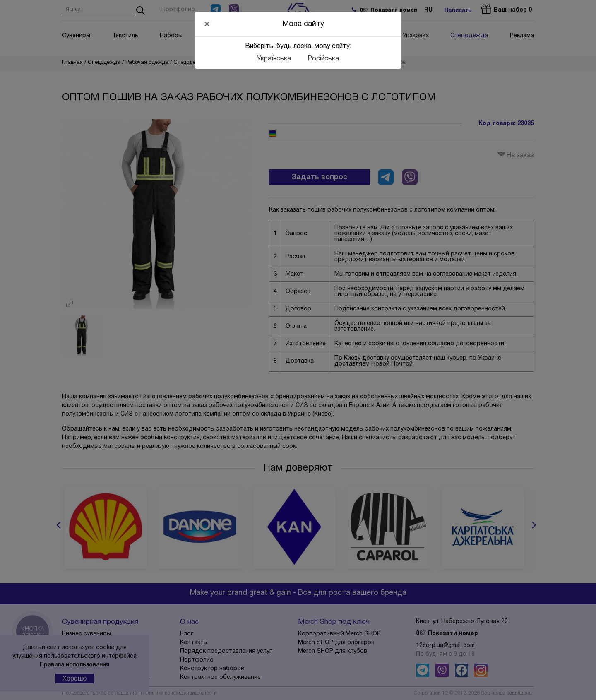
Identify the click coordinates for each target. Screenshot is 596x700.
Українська (274, 59)
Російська (323, 59)
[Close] (207, 24)
